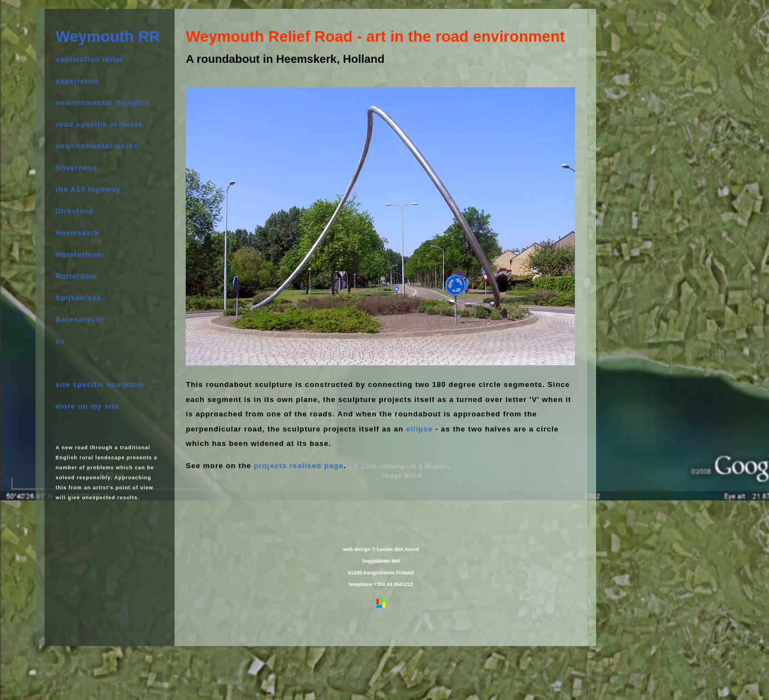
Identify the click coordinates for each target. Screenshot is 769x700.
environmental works (97, 146)
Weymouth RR (108, 36)
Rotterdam (76, 276)
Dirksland (75, 211)
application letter (90, 59)
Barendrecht (80, 319)
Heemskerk (77, 233)
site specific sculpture (100, 384)
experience (77, 81)
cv (60, 341)
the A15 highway (88, 189)
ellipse (419, 429)
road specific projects (99, 124)
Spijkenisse (79, 298)
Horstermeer (80, 254)
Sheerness (76, 168)
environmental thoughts (103, 103)
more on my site (88, 406)
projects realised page (297, 466)
